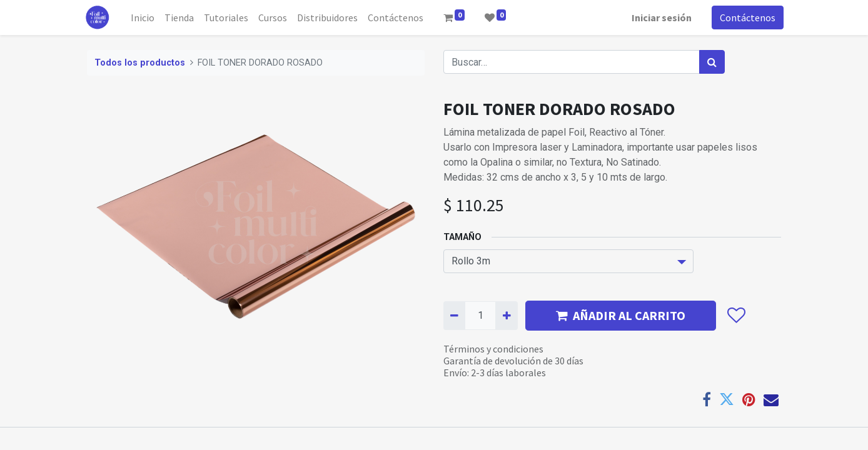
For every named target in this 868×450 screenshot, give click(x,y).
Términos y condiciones (493, 349)
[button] (736, 316)
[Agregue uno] (506, 316)
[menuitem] (146, 17)
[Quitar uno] (454, 316)
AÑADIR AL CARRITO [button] (621, 315)
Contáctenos (745, 17)
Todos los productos (140, 63)
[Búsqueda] (712, 62)
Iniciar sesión (659, 17)
